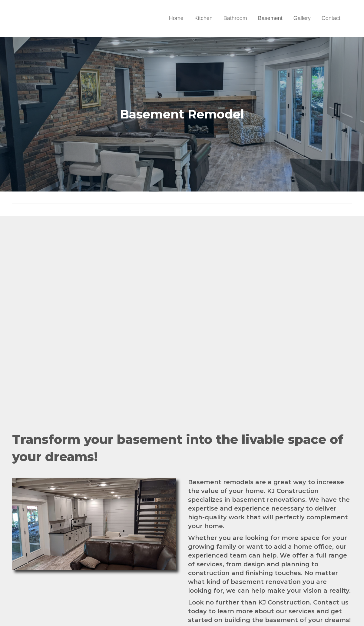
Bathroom (235, 18)
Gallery (302, 18)
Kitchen (204, 18)
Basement (270, 18)
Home (176, 18)
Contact (331, 18)
